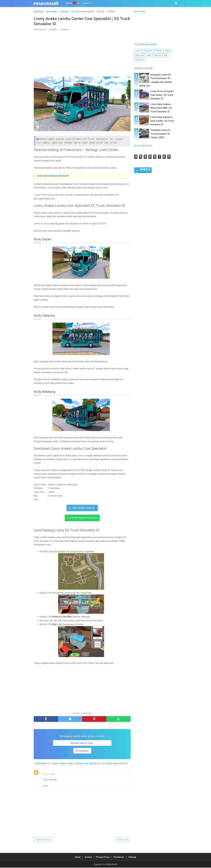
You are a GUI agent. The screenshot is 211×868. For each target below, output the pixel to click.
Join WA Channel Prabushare (83, 518)
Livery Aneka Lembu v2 (83, 508)
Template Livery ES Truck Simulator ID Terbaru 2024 (160, 134)
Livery (86, 3)
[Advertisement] (82, 54)
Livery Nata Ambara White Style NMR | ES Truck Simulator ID (161, 108)
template (140, 60)
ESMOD (71, 3)
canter (159, 51)
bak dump (140, 56)
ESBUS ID (157, 56)
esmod (168, 51)
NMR (149, 56)
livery (138, 51)
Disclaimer (120, 858)
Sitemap (135, 858)
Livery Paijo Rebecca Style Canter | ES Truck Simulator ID (162, 121)
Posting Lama (123, 840)
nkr (166, 56)
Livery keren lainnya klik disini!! (53, 176)
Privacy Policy (103, 858)
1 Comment (64, 30)
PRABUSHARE (112, 865)
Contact (87, 858)
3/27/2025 (50, 775)
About (75, 858)
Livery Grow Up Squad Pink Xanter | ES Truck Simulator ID (162, 95)
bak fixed (148, 51)
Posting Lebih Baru (43, 840)
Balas (46, 786)
